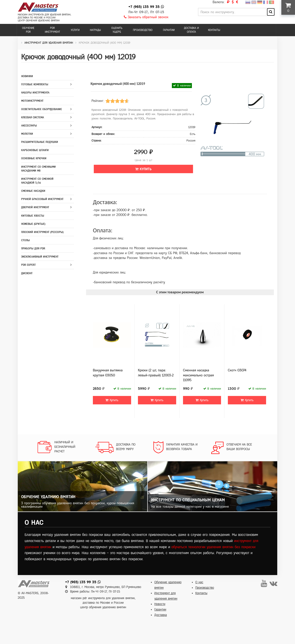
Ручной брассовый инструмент (42, 199)
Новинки (27, 76)
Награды (95, 30)
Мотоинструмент (32, 101)
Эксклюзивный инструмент (40, 257)
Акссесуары (29, 126)
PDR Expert (28, 265)
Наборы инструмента (35, 93)
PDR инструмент (52, 30)
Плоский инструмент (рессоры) (42, 232)
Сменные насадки (33, 191)
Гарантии (169, 30)
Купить (143, 169)
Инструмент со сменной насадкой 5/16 (37, 181)
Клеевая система (33, 117)
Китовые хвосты (33, 216)
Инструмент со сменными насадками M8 (38, 169)
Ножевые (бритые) (33, 224)
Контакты (214, 30)
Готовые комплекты (35, 84)
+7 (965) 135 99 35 (144, 7)
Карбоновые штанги (35, 150)
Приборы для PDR (33, 248)
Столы (25, 240)
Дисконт (27, 273)
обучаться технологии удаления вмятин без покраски (213, 547)
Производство (143, 30)
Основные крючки (34, 158)
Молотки (27, 134)
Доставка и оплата (191, 30)
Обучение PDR (28, 30)
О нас (199, 582)
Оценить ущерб (117, 30)
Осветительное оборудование (42, 109)
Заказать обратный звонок (146, 17)
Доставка (161, 615)
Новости (160, 604)
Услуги (75, 30)
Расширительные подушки (40, 142)
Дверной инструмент (35, 207)
